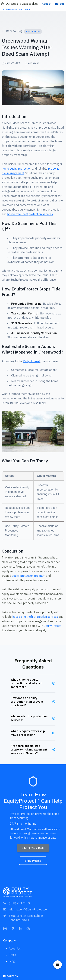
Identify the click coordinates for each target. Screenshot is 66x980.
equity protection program (29, 576)
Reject (59, 4)
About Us (15, 948)
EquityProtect (53, 626)
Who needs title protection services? (29, 718)
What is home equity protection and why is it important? (27, 683)
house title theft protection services (30, 214)
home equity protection (17, 169)
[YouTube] (28, 928)
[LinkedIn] (20, 928)
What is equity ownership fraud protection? (28, 733)
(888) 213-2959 (17, 903)
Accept (47, 4)
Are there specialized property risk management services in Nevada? (29, 749)
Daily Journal (32, 361)
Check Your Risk (33, 849)
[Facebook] (13, 928)
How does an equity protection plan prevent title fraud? (27, 702)
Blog (12, 961)
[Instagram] (5, 928)
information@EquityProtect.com (26, 909)
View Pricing (33, 862)
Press (12, 955)
